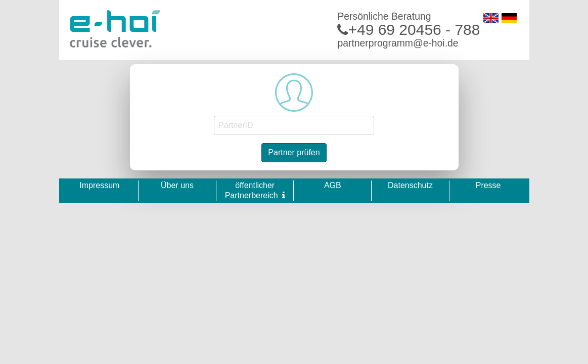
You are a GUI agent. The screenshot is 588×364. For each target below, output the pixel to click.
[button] (284, 195)
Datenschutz (410, 185)
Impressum (99, 185)
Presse (488, 185)
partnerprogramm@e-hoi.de (398, 43)
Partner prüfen (294, 152)
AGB (333, 185)
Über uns (177, 185)
